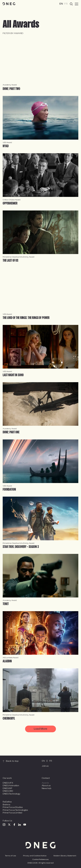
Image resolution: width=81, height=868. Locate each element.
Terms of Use (10, 857)
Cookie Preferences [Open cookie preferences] (40, 861)
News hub (46, 789)
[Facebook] (14, 826)
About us (46, 787)
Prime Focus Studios (13, 809)
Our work (7, 779)
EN (43, 762)
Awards (45, 784)
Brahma (6, 806)
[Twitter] (9, 826)
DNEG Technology (11, 795)
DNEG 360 (8, 792)
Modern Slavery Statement (65, 857)
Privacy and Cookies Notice (35, 857)
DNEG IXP (7, 789)
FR (51, 762)
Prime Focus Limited (12, 814)
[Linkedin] (19, 826)
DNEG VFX (8, 784)
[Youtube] (25, 826)
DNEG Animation (11, 787)
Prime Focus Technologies (15, 811)
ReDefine (7, 803)
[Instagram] (4, 826)
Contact (46, 779)
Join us (45, 767)
